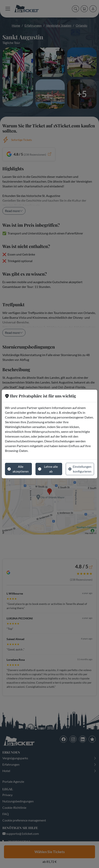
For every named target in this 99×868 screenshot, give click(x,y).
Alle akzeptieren (18, 469)
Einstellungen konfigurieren (80, 469)
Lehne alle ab (48, 469)
